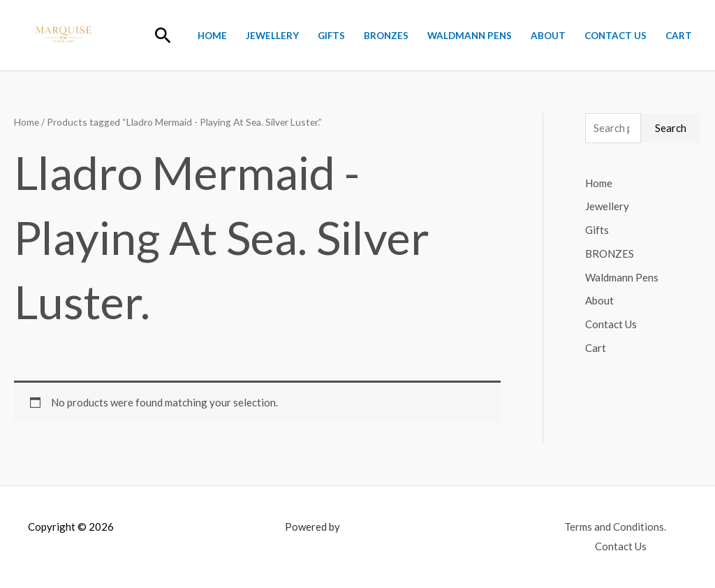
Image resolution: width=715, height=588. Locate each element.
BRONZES (386, 36)
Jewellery (272, 36)
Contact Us (616, 36)
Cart (679, 36)
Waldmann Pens (470, 36)
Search (671, 128)
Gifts (331, 36)
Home (212, 36)
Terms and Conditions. (615, 527)
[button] (163, 35)
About (548, 36)
